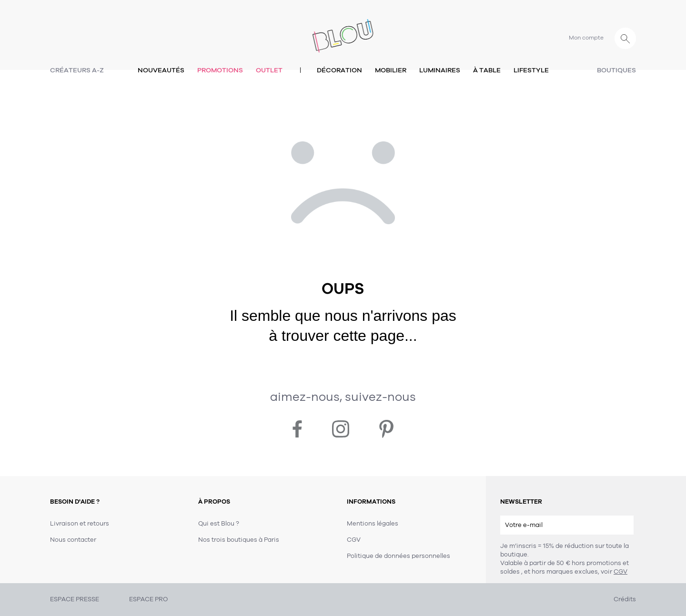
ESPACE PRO (148, 599)
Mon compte (586, 38)
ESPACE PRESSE (75, 599)
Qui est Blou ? (219, 524)
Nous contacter (73, 540)
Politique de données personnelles (398, 556)
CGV (620, 572)
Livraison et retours (80, 524)
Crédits (625, 599)
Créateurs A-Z (77, 70)
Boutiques (616, 70)
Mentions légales (373, 524)
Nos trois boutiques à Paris (239, 540)
